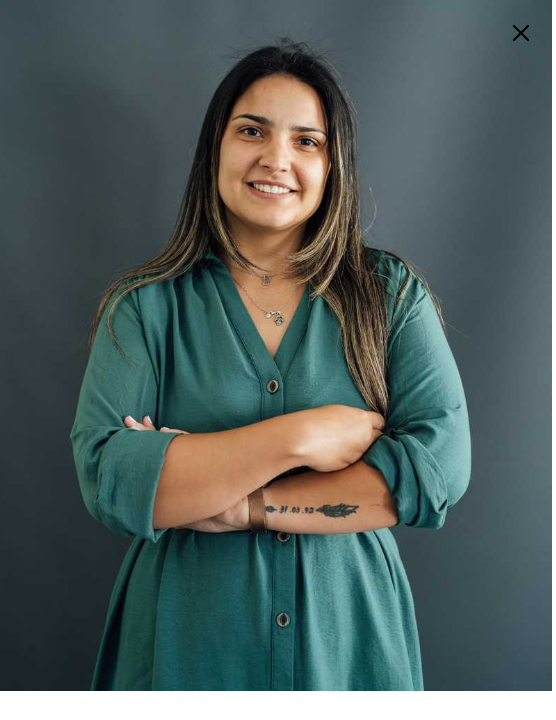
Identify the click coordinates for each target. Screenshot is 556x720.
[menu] (521, 32)
